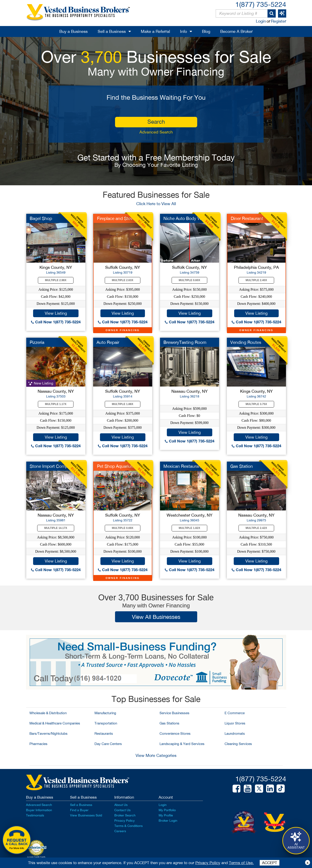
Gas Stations (169, 723)
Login (261, 21)
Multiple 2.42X (256, 528)
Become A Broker (236, 31)
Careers (120, 831)
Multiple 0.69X (123, 528)
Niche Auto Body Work (186, 218)
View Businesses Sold (86, 815)
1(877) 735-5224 (261, 4)
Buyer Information (39, 810)
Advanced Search (156, 132)
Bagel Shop (41, 218)
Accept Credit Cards (36, 857)
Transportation (106, 723)
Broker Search (125, 815)
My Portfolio (167, 810)
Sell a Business (112, 31)
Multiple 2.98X (56, 280)
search (156, 122)
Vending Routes (246, 342)
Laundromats (235, 733)
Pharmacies (38, 744)
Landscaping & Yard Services (182, 744)
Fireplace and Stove (116, 218)
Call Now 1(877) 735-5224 (56, 322)
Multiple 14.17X (56, 528)
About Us (121, 805)
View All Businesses (156, 617)
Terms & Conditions (128, 826)
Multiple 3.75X (256, 404)
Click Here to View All (156, 204)
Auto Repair (108, 342)
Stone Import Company (52, 466)
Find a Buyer (79, 810)
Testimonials (35, 815)
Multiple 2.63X (123, 280)
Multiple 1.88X (123, 404)
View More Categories (156, 755)
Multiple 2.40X (256, 280)
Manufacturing (105, 713)
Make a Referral (155, 31)
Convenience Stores (175, 733)
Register (279, 21)
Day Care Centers (108, 744)
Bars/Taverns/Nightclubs (49, 733)
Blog (206, 31)
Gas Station (242, 466)
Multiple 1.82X (189, 528)
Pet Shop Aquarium (116, 466)
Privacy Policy (125, 821)
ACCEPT (270, 863)
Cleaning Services (238, 744)
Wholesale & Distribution (48, 713)
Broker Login (168, 821)
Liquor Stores (235, 723)
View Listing (56, 313)
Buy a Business (73, 31)
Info (184, 31)
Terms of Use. (241, 863)
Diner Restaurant (247, 218)
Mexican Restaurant (183, 466)
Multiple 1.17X (56, 404)
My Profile (166, 815)
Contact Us (122, 810)
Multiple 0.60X (189, 280)
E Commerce (235, 713)
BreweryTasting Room (185, 342)
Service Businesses (174, 713)
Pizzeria (37, 342)
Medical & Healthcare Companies (55, 723)
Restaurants (104, 733)
